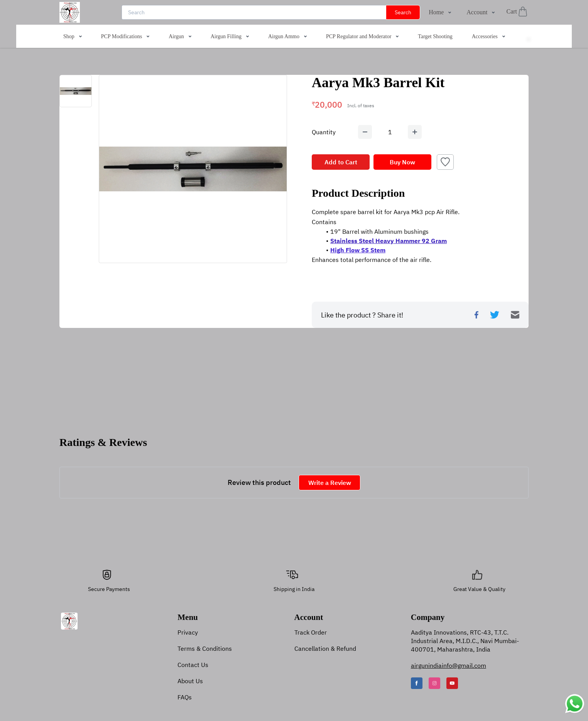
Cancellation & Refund (325, 648)
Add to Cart (341, 162)
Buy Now (402, 162)
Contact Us (193, 665)
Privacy (188, 632)
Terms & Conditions (205, 648)
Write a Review (330, 483)
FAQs (185, 697)
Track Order (311, 632)
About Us (190, 681)
